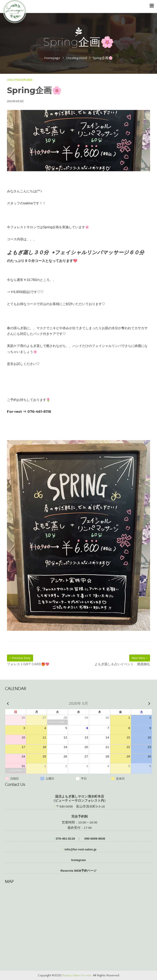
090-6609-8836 (94, 838)
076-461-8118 (64, 838)
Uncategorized (77, 58)
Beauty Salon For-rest (77, 975)
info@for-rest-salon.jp (80, 849)
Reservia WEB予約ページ (79, 871)
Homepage (52, 58)
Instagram (78, 860)
